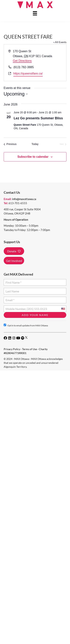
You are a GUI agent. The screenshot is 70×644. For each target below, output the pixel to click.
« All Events (60, 42)
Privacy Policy (12, 349)
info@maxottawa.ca (24, 199)
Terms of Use (30, 349)
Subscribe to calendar (33, 157)
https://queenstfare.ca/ (28, 74)
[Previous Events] (10, 144)
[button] (14, 251)
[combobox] (63, 309)
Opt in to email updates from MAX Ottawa (26, 325)
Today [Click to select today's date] (35, 144)
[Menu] (35, 13)
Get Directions (22, 61)
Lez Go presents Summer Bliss (38, 118)
